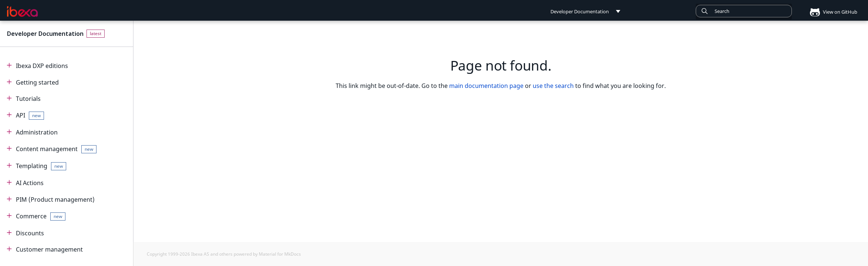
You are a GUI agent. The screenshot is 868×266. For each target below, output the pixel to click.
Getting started (37, 82)
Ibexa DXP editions (42, 66)
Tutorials (28, 99)
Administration (37, 132)
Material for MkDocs (280, 254)
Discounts (30, 233)
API (30, 115)
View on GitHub (831, 12)
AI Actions (30, 183)
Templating (41, 166)
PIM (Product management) (55, 199)
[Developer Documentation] (23, 11)
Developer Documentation (45, 34)
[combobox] (744, 11)
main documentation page (486, 86)
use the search (553, 86)
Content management (56, 149)
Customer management (49, 249)
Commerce (41, 216)
